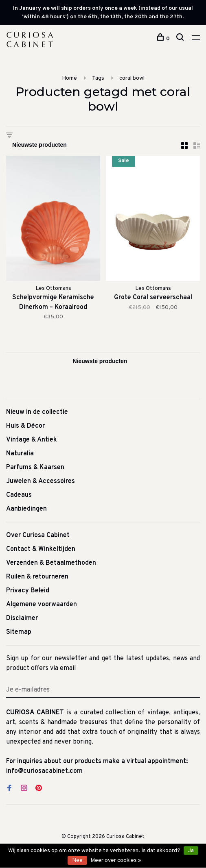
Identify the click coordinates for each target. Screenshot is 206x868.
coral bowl (132, 78)
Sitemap (19, 632)
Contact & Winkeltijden (41, 549)
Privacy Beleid (28, 591)
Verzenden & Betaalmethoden (51, 563)
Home (69, 78)
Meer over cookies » (116, 860)
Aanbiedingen (26, 509)
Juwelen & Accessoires (41, 481)
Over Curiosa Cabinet (38, 535)
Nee (77, 860)
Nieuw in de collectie (37, 412)
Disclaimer (22, 618)
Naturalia (20, 454)
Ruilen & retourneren (37, 577)
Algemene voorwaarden (42, 605)
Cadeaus (19, 495)
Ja (191, 851)
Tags (98, 78)
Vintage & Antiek (32, 440)
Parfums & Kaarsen (35, 468)
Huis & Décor (25, 426)
